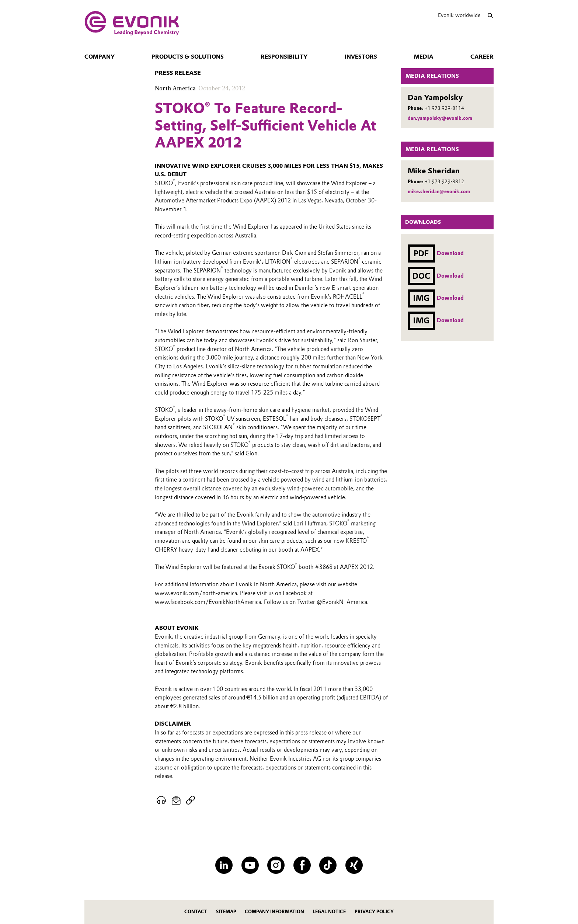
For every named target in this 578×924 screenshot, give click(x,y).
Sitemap (226, 912)
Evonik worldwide (459, 15)
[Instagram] (276, 865)
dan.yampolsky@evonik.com (440, 118)
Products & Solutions (188, 57)
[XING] (354, 865)
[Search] (490, 15)
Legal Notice (329, 912)
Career (482, 57)
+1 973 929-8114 (444, 108)
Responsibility (284, 57)
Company (100, 57)
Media (424, 57)
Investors (361, 57)
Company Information (274, 912)
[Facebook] (302, 865)
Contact (196, 912)
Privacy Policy (374, 912)
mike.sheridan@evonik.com (439, 192)
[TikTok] (328, 865)
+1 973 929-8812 (444, 182)
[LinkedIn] (224, 865)
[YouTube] (250, 865)
